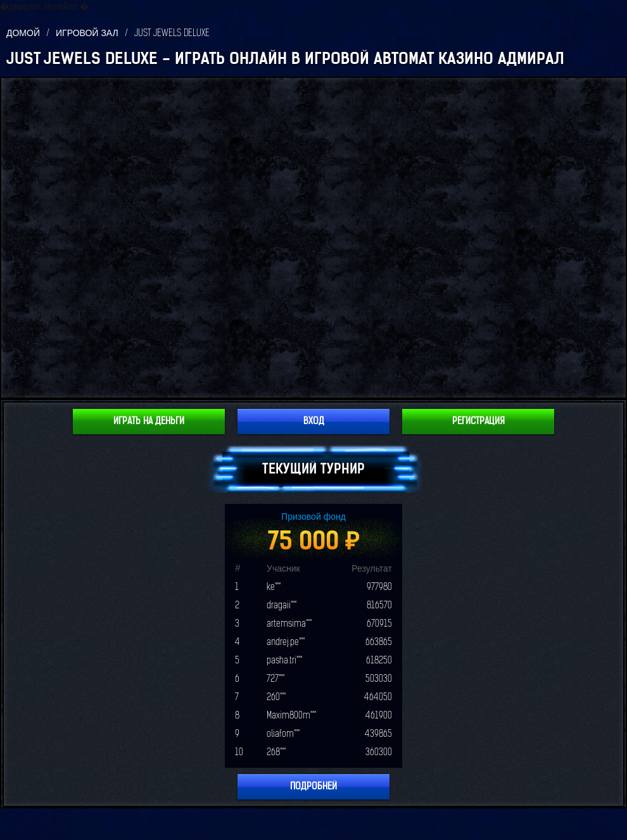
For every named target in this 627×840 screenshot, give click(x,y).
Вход (314, 421)
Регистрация (478, 421)
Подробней (313, 787)
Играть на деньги (149, 421)
